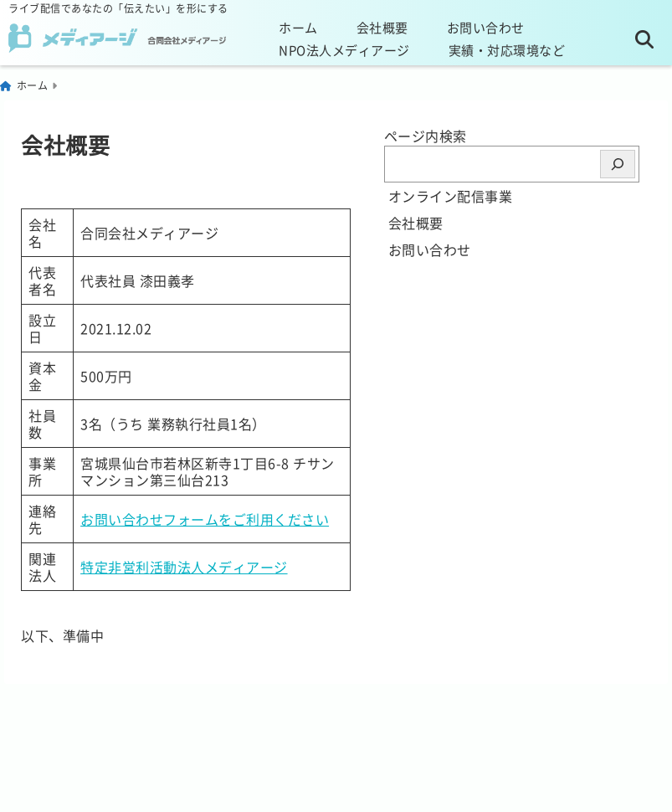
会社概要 (382, 27)
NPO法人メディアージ (344, 50)
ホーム (298, 27)
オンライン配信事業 (451, 196)
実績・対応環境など (507, 50)
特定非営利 (115, 567)
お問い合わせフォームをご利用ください (205, 519)
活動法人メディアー (212, 567)
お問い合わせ (486, 27)
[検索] (618, 164)
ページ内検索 (426, 136)
